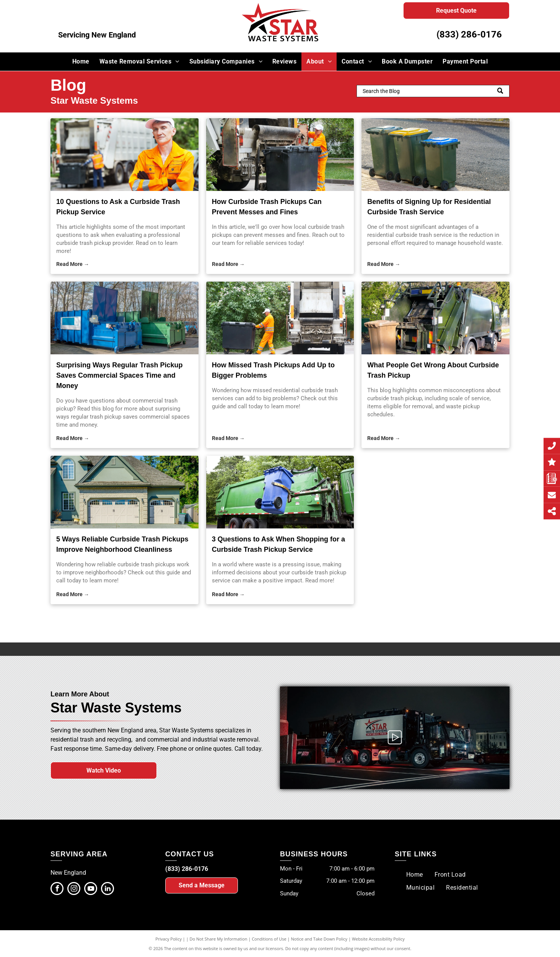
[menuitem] (81, 62)
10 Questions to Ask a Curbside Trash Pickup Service (118, 207)
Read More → (73, 264)
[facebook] (57, 889)
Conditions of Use (269, 939)
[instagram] (74, 889)
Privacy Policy (168, 939)
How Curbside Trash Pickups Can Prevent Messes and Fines (267, 207)
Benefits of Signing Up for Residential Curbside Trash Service (429, 207)
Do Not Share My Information (219, 939)
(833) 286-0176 (469, 34)
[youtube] (91, 889)
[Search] (433, 91)
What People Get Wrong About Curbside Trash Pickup (433, 370)
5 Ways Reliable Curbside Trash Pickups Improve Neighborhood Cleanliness (122, 544)
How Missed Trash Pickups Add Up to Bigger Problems (273, 370)
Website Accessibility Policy (378, 939)
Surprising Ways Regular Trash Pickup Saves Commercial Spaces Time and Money (119, 375)
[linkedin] (107, 889)
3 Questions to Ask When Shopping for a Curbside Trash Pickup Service (278, 544)
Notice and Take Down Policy (319, 939)
